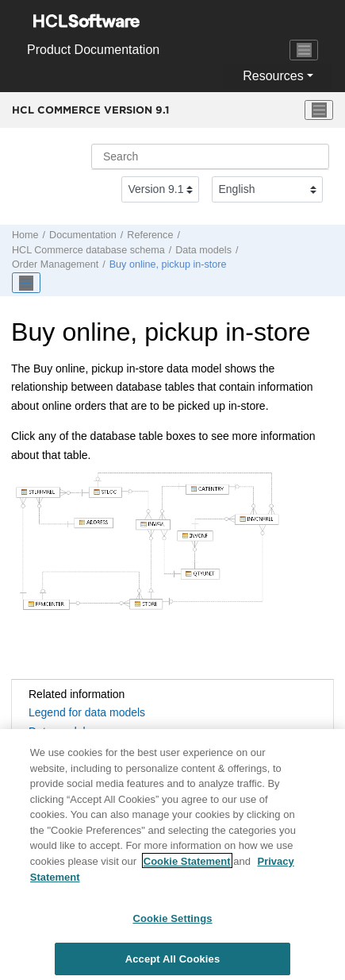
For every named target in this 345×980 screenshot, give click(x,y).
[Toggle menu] (319, 110)
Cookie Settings (172, 923)
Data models (203, 250)
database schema (88, 250)
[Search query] (210, 156)
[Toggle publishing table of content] (26, 283)
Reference (150, 235)
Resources (273, 76)
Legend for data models (87, 712)
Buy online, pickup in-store (168, 264)
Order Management (55, 264)
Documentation (83, 235)
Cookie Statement (187, 866)
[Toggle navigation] (304, 50)
